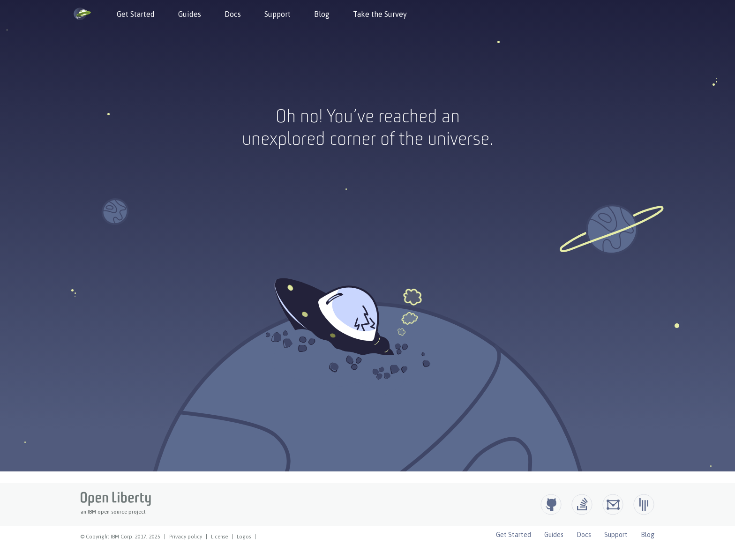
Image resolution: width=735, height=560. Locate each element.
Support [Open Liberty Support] (616, 535)
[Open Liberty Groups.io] (613, 504)
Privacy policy (186, 537)
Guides (190, 14)
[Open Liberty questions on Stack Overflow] (582, 504)
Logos (244, 537)
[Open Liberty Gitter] (644, 504)
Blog (322, 14)
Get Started (136, 14)
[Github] (551, 504)
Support (277, 14)
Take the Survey (380, 14)
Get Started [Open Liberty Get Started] (514, 535)
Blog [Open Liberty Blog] (648, 535)
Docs (233, 14)
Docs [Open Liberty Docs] (584, 535)
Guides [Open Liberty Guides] (554, 535)
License (219, 537)
